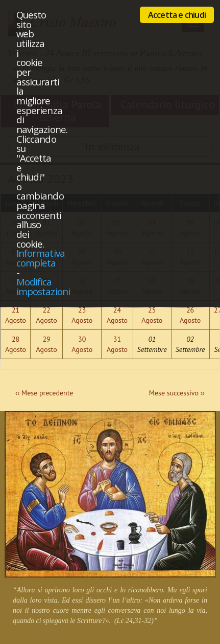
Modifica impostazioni (43, 286)
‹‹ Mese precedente (44, 393)
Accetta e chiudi (177, 15)
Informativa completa (41, 258)
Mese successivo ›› (177, 393)
